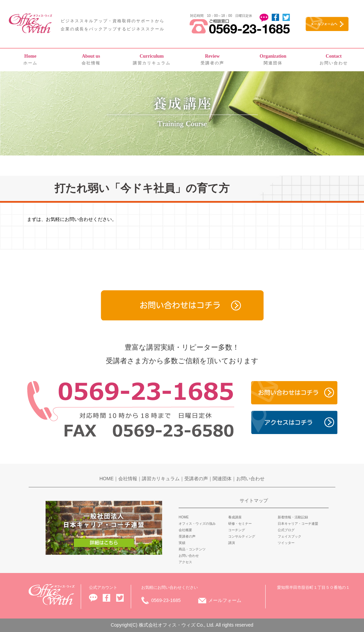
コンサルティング (242, 536)
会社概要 (185, 530)
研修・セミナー (240, 524)
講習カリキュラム (152, 60)
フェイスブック (290, 536)
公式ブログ (286, 530)
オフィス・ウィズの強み (197, 524)
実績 (182, 543)
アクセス (185, 562)
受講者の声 (212, 60)
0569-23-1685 (166, 600)
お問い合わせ (334, 60)
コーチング (237, 530)
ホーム (30, 60)
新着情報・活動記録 (293, 517)
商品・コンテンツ (192, 549)
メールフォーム (225, 600)
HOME (107, 479)
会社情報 (91, 60)
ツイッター (286, 543)
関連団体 (273, 60)
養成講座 (235, 517)
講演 (232, 543)
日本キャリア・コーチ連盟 (298, 524)
